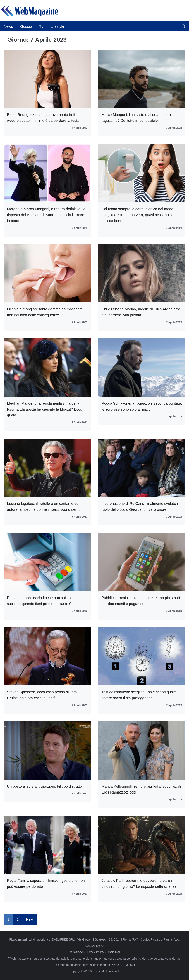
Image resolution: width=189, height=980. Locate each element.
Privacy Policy (95, 952)
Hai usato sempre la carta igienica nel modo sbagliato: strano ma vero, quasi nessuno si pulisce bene (137, 215)
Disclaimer (113, 952)
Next (30, 919)
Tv (41, 26)
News (8, 26)
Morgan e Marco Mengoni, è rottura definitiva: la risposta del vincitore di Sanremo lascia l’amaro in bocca (46, 215)
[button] (183, 26)
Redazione (76, 952)
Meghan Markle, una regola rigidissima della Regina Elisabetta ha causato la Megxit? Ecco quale (45, 409)
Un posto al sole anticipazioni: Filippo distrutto (44, 786)
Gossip (26, 26)
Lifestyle (57, 26)
